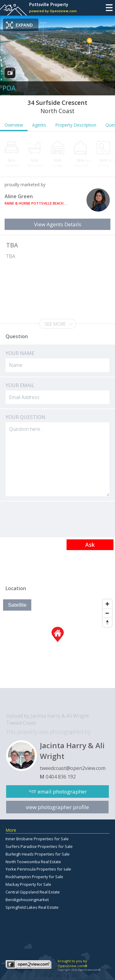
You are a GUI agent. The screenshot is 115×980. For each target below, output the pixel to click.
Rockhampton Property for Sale (34, 877)
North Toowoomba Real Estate (33, 862)
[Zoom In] (107, 604)
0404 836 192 (61, 777)
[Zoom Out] (107, 613)
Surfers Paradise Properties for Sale (39, 846)
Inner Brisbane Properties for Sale (37, 839)
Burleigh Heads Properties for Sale (38, 854)
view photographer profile (57, 807)
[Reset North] (107, 622)
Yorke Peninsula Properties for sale (38, 869)
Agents (39, 125)
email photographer (62, 791)
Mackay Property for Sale (28, 884)
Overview (14, 125)
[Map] (57, 642)
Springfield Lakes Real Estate (32, 907)
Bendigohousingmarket (27, 900)
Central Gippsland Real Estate (33, 892)
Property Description (76, 125)
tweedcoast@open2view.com (73, 768)
